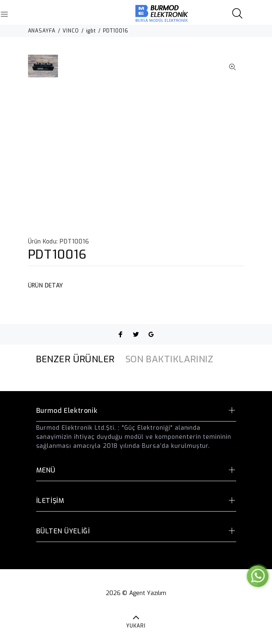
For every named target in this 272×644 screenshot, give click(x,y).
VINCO (71, 31)
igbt (91, 31)
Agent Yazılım (148, 593)
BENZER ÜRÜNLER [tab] (75, 359)
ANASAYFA (42, 31)
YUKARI (136, 626)
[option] (43, 70)
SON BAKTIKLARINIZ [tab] (169, 359)
